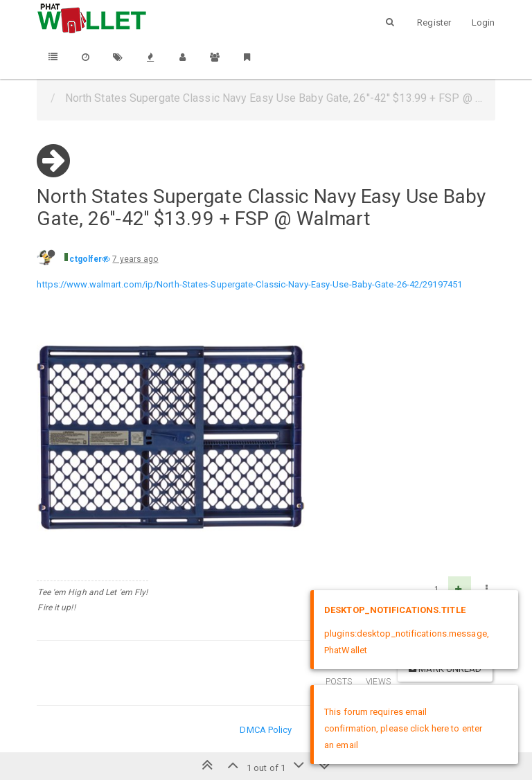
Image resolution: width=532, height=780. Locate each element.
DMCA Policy (266, 730)
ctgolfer (86, 259)
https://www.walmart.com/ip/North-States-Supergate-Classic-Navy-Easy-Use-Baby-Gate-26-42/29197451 (249, 284)
